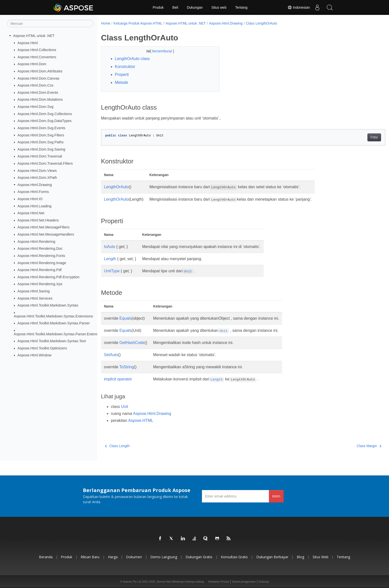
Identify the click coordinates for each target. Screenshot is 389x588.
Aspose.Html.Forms (33, 192)
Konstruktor (125, 67)
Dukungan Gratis (199, 557)
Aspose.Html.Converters (37, 57)
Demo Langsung (164, 557)
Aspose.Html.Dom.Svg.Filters (41, 135)
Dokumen (134, 557)
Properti (122, 75)
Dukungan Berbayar (272, 557)
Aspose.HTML (141, 420)
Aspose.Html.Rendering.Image (42, 263)
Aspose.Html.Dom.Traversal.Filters (45, 163)
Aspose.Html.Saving (34, 291)
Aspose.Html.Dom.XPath (37, 178)
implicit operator (118, 379)
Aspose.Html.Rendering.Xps (40, 284)
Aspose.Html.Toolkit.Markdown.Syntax (48, 305)
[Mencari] (50, 24)
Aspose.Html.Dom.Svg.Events (42, 128)
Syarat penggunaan (244, 582)
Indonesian (299, 7)
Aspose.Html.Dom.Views (37, 170)
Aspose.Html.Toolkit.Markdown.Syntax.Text (52, 341)
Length (110, 259)
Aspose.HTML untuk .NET (34, 36)
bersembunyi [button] (159, 51)
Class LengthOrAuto (261, 23)
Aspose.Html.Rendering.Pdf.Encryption (49, 277)
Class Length (117, 446)
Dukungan (195, 7)
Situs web (219, 7)
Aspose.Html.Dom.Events (38, 93)
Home (106, 23)
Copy (355, 137)
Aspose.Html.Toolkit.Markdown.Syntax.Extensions (53, 316)
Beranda (46, 557)
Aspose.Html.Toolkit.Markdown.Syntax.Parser (54, 323)
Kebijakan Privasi (219, 582)
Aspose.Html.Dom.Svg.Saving (42, 149)
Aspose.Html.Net (31, 213)
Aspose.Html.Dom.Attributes (40, 71)
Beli (175, 7)
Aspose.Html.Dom (32, 64)
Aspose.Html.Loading (35, 206)
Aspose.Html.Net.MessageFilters (44, 227)
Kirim (276, 496)
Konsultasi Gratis (234, 557)
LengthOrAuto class (132, 59)
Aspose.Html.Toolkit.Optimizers (42, 348)
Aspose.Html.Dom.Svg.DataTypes (45, 121)
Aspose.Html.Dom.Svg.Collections (45, 114)
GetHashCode (132, 343)
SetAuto (111, 355)
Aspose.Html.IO (30, 199)
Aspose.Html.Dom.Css (36, 85)
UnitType (112, 271)
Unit (125, 407)
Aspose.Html (28, 43)
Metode (121, 82)
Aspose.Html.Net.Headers (38, 220)
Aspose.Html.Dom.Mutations (40, 99)
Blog (300, 557)
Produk (158, 7)
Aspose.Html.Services (35, 298)
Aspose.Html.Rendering (36, 241)
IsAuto (110, 247)
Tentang (241, 7)
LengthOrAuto (116, 187)
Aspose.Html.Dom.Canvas (39, 78)
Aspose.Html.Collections (37, 50)
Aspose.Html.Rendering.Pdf (40, 270)
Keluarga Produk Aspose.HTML (138, 23)
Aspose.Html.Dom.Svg (36, 107)
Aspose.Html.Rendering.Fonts (41, 256)
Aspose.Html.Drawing (35, 185)
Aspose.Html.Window (35, 355)
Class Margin (349, 446)
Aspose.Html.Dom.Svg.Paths (41, 142)
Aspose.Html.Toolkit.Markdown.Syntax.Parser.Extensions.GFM (64, 334)
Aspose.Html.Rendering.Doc (40, 248)
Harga (113, 557)
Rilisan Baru (90, 557)
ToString (127, 367)
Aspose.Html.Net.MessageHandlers (46, 234)
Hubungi (264, 582)
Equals (125, 318)
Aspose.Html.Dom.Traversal (40, 156)
